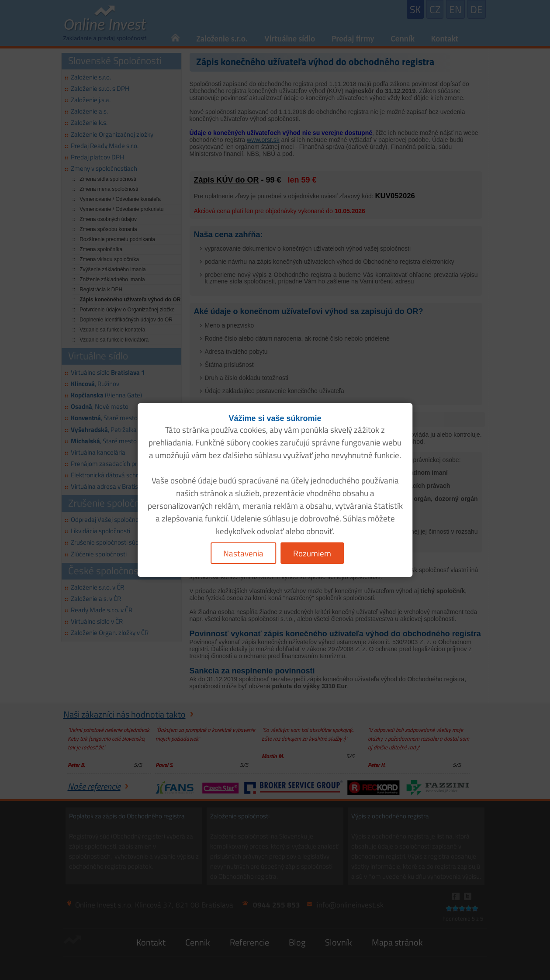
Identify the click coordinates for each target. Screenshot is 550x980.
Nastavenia (243, 553)
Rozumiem (312, 553)
